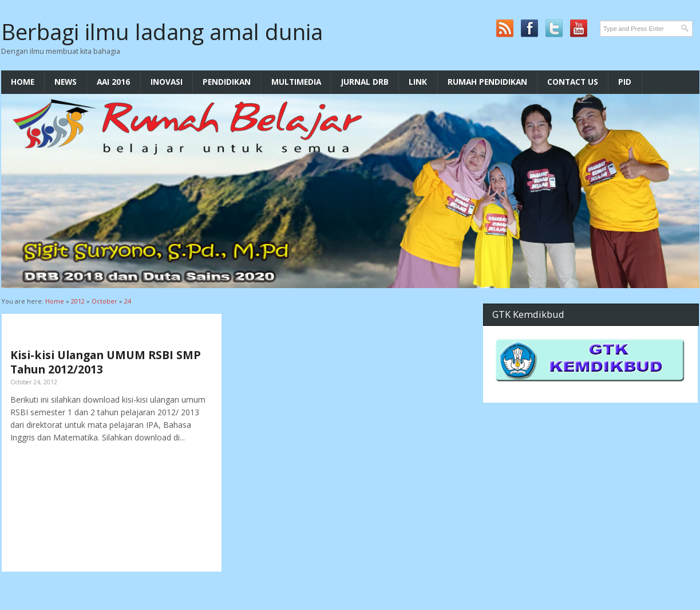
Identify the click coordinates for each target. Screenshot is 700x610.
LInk (418, 82)
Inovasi (167, 82)
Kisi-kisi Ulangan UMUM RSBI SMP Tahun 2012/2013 (106, 362)
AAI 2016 (113, 82)
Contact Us (573, 82)
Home (23, 82)
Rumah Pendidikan (487, 82)
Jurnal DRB (365, 82)
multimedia (296, 82)
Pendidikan (227, 82)
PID (625, 82)
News (66, 82)
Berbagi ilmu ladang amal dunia (162, 32)
